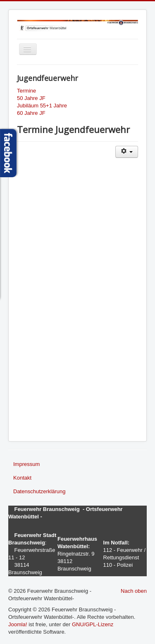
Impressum (26, 464)
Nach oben (134, 591)
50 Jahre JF (31, 98)
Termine (26, 91)
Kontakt (22, 478)
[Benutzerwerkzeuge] (127, 152)
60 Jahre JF (31, 113)
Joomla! (18, 624)
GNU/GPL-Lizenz (93, 624)
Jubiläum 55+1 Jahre (42, 106)
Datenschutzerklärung (39, 491)
